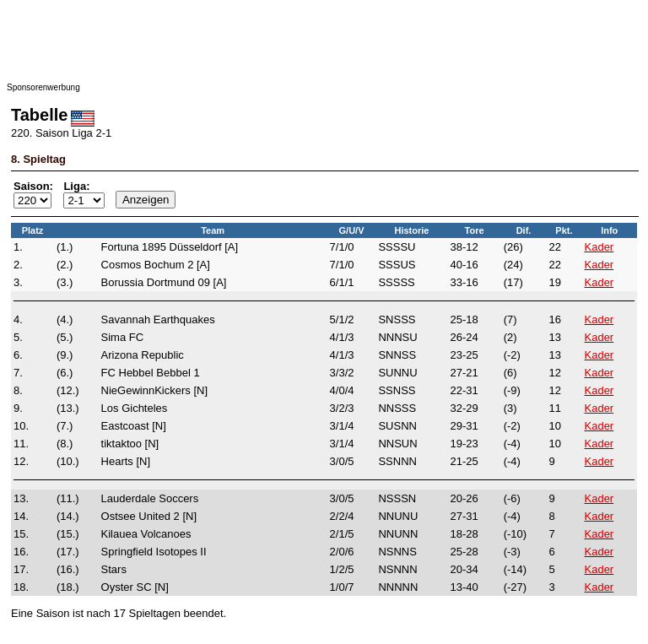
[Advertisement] (324, 45)
